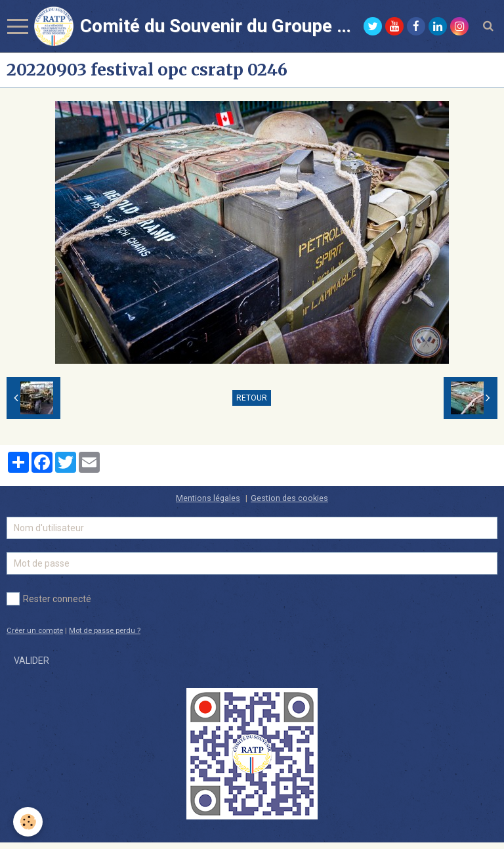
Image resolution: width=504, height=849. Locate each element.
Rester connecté (49, 599)
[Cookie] (28, 822)
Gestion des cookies (289, 498)
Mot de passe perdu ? (105, 631)
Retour (252, 398)
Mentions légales (208, 498)
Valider (31, 661)
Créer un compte (35, 631)
